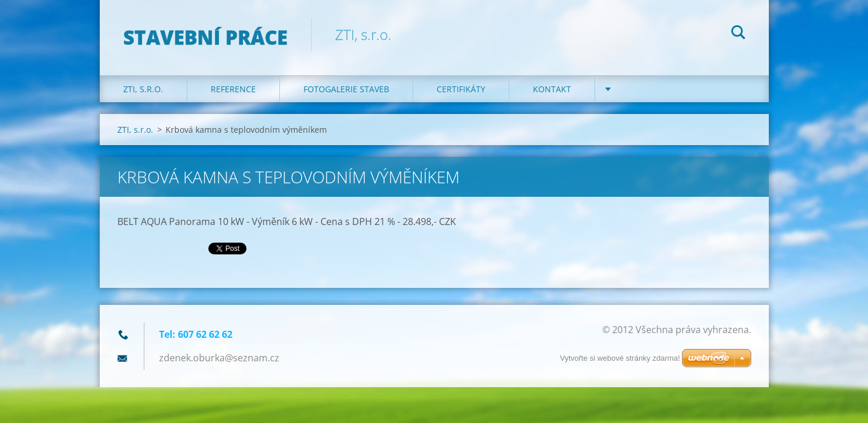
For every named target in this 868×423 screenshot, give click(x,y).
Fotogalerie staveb (346, 89)
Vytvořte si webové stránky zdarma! (620, 358)
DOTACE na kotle (656, 89)
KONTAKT (552, 89)
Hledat (738, 34)
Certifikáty (461, 89)
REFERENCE (233, 89)
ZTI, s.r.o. (143, 89)
